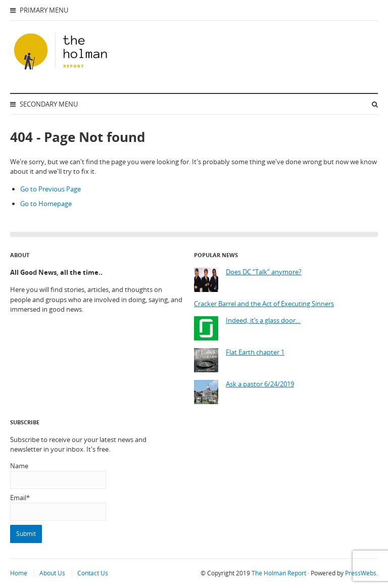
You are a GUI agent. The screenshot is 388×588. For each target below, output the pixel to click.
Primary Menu (39, 10)
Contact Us (93, 573)
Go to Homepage (46, 204)
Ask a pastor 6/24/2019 (260, 384)
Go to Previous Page (51, 189)
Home (19, 573)
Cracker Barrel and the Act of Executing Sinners (264, 304)
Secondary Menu (44, 104)
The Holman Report (279, 573)
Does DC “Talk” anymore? (264, 272)
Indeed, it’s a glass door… (263, 321)
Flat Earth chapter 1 (255, 352)
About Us (52, 573)
